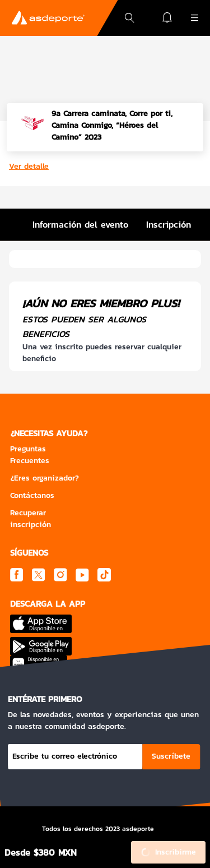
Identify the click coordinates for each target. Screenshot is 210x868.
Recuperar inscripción (31, 519)
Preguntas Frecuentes (30, 455)
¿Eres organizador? (45, 478)
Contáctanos (32, 495)
